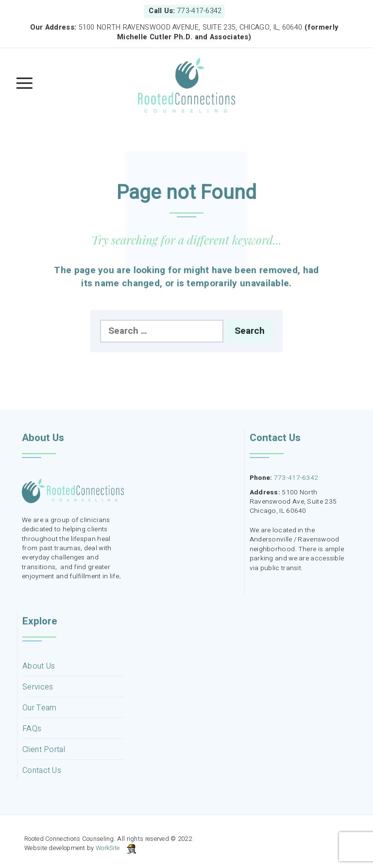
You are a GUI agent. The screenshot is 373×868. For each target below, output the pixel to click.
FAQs (32, 729)
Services (38, 687)
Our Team (39, 708)
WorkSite (108, 848)
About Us (39, 666)
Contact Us (42, 771)
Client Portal (44, 750)
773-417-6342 (296, 478)
